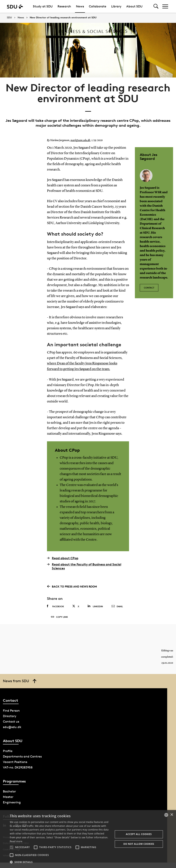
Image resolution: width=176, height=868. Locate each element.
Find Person (11, 711)
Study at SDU (43, 6)
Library (116, 6)
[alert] (88, 839)
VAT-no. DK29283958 (18, 767)
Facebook (56, 606)
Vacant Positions (15, 762)
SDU (9, 17)
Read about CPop (63, 558)
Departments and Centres (22, 756)
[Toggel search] (156, 6)
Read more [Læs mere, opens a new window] (16, 841)
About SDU (134, 6)
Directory (10, 716)
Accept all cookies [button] (139, 834)
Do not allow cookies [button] (139, 844)
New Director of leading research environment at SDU (63, 18)
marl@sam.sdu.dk (80, 140)
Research (64, 6)
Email (117, 606)
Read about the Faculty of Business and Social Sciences (84, 566)
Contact (149, 287)
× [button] (172, 815)
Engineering (12, 802)
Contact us (11, 722)
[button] (12, 847)
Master (8, 797)
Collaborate (98, 6)
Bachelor (9, 791)
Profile (8, 751)
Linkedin (95, 606)
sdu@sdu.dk (12, 727)
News (80, 6)
